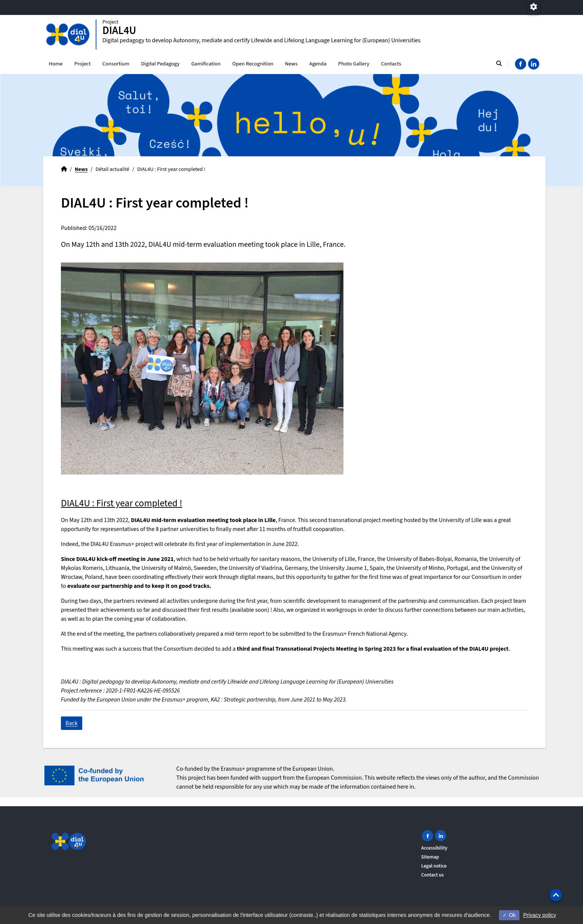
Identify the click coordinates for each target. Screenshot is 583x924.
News (291, 64)
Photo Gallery (354, 64)
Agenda (318, 64)
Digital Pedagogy (160, 64)
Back (72, 723)
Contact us (432, 875)
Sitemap (430, 857)
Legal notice (434, 866)
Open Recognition (253, 64)
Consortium (116, 64)
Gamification (206, 64)
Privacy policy (540, 915)
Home (56, 64)
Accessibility (434, 848)
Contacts (391, 64)
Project (83, 64)
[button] (556, 895)
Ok (509, 915)
